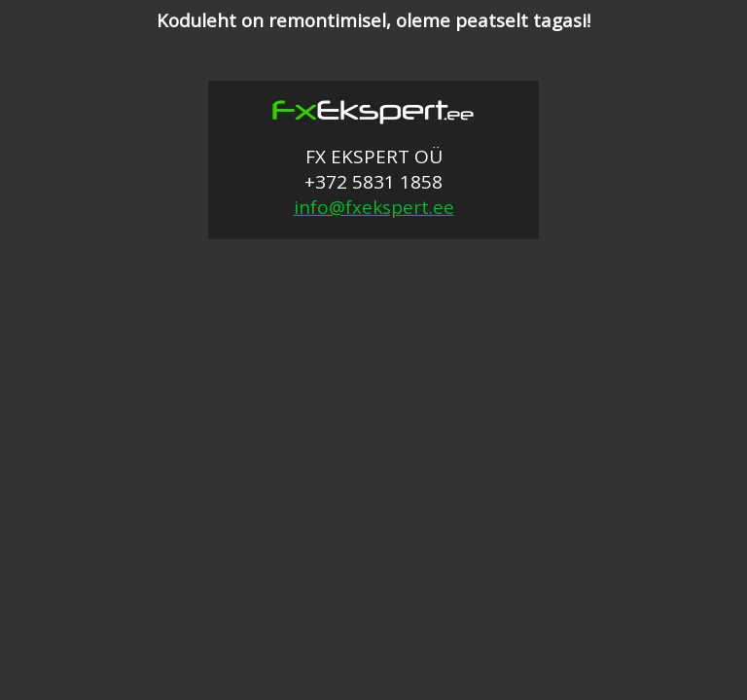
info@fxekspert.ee (374, 207)
